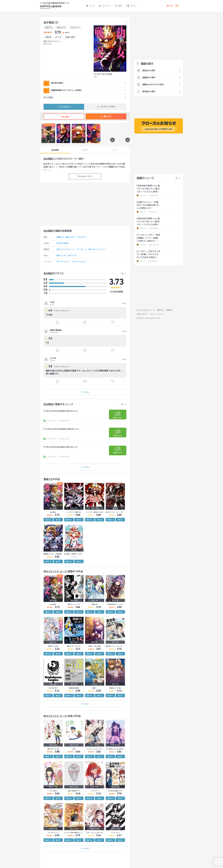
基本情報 (55, 150)
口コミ (85, 150)
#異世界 (48, 37)
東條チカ (49, 27)
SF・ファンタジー (63, 262)
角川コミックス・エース (98, 249)
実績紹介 (169, 310)
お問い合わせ (142, 314)
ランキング (105, 6)
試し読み (64, 117)
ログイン (131, 6)
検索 (118, 6)
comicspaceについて (146, 310)
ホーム (90, 6)
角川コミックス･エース (66, 249)
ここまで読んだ (64, 107)
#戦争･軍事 (70, 37)
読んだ (58, 520)
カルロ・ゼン (75, 27)
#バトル (58, 37)
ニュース (115, 150)
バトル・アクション (79, 262)
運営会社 (160, 310)
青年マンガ (61, 256)
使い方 (170, 6)
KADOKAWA (63, 243)
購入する (106, 116)
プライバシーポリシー (157, 314)
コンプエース (82, 249)
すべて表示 (85, 392)
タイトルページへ (85, 176)
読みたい (48, 520)
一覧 (122, 273)
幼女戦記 (48, 159)
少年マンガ (72, 256)
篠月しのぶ (61, 27)
